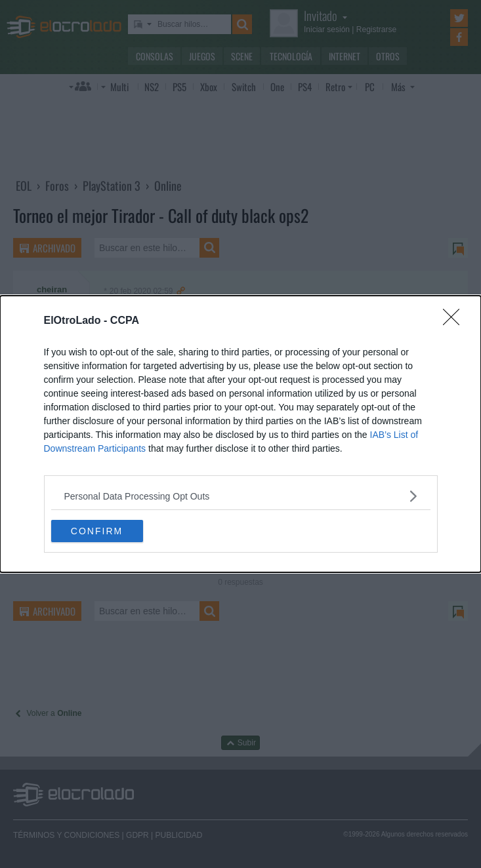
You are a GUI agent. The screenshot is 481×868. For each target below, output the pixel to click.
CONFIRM (97, 531)
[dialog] (240, 434)
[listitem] (241, 496)
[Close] (455, 321)
